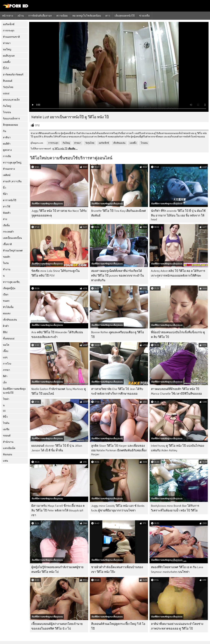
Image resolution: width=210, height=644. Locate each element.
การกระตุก (9, 31)
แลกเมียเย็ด (9, 448)
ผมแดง (7, 313)
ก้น (5, 131)
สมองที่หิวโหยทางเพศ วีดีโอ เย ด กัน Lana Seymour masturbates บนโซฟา (177, 570)
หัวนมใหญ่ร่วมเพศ (13, 251)
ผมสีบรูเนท (9, 56)
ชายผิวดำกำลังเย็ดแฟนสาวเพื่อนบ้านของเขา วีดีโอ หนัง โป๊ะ (117, 570)
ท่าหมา (7, 43)
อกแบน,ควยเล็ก (11, 100)
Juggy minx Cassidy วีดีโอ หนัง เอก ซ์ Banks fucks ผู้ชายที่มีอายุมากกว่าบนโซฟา (118, 508)
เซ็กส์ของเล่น (10, 320)
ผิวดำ (6, 326)
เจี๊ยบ (6, 351)
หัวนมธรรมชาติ (11, 37)
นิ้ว (5, 188)
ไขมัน (6, 423)
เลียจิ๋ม (6, 225)
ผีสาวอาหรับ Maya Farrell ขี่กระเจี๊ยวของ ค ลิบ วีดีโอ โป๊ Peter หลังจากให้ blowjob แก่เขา (58, 510)
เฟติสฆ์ (7, 175)
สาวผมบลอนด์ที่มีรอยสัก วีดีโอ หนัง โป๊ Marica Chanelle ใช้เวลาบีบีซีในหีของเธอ (176, 391)
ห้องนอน (8, 454)
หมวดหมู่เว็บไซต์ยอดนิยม (87, 16)
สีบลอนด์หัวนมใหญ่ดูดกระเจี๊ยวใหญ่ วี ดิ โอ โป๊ (118, 626)
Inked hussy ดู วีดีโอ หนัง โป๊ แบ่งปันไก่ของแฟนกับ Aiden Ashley (178, 448)
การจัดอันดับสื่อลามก (40, 16)
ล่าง (5, 219)
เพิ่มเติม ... (73, 149)
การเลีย (7, 156)
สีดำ (5, 376)
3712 (37, 125)
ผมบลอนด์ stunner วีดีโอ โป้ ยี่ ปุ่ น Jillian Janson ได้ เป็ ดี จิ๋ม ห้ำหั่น (57, 448)
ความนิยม (62, 16)
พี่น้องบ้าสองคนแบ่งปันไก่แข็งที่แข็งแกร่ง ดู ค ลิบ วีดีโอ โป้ (178, 335)
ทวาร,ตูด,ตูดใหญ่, (12, 163)
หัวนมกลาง (9, 169)
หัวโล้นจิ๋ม (8, 307)
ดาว (108, 16)
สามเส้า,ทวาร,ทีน (12, 181)
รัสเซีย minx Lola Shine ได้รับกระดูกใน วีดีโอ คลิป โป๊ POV (55, 273)
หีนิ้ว (5, 417)
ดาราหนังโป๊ (10, 200)
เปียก (6, 295)
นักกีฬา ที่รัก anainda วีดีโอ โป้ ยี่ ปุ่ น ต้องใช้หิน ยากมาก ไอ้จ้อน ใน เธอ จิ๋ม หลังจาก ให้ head (178, 215)
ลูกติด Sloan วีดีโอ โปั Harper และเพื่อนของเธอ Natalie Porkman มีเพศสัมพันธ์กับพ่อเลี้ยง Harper (119, 450)
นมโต (6, 345)
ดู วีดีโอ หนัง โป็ (60, 149)
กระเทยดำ (8, 232)
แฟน (5, 461)
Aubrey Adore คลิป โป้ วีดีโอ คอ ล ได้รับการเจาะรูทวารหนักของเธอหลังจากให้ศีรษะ (178, 273)
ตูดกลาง (7, 150)
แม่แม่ (6, 93)
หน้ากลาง (8, 16)
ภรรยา (6, 370)
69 (4, 411)
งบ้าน (21, 16)
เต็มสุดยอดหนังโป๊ (125, 16)
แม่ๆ (5, 357)
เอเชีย (6, 429)
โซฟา (6, 399)
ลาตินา (7, 137)
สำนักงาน (8, 442)
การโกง (7, 364)
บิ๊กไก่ (6, 68)
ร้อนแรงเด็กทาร (11, 119)
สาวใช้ (7, 207)
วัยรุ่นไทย (8, 87)
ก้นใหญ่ (7, 106)
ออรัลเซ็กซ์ (9, 24)
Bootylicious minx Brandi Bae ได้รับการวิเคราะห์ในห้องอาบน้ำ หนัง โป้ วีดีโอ (175, 508)
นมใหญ (7, 49)
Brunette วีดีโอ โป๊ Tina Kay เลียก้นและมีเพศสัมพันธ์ (118, 213)
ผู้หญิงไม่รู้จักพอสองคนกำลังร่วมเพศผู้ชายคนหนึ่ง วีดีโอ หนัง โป (57, 570)
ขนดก (6, 301)
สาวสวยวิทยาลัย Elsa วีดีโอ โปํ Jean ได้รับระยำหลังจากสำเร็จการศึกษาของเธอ (117, 391)
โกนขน (7, 112)
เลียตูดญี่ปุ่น (9, 288)
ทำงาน (7, 269)
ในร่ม (6, 263)
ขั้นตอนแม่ (9, 339)
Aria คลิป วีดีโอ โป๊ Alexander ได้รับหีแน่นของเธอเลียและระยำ (57, 335)
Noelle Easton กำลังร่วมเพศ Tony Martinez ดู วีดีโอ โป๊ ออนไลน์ (59, 391)
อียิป (5, 332)
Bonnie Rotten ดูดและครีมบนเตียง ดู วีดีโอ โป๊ (118, 335)
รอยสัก (6, 257)
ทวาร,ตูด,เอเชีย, (12, 282)
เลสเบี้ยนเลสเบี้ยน (12, 238)
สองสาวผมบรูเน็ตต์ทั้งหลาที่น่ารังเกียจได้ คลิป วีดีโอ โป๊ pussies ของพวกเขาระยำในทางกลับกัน (118, 276)
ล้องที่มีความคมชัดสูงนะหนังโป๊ (14, 391)
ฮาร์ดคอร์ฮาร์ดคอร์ (13, 75)
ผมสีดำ (7, 144)
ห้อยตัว (7, 213)
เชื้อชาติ (7, 244)
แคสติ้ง (7, 62)
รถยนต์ (7, 436)
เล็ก (5, 383)
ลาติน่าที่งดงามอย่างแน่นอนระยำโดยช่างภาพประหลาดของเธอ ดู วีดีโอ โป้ (177, 626)
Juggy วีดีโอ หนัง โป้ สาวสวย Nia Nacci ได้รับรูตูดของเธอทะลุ (59, 213)
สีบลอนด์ (8, 81)
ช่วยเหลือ (144, 16)
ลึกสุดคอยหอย (10, 125)
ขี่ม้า (5, 194)
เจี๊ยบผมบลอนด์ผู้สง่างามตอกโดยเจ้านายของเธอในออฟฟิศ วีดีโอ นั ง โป (57, 626)
